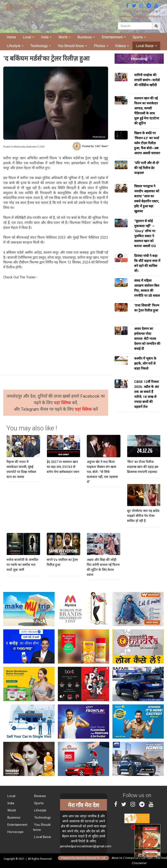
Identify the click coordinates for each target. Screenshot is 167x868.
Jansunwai (124, 17)
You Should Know (72, 46)
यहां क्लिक (63, 403)
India (46, 37)
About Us (117, 858)
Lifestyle (15, 46)
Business (86, 37)
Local (28, 37)
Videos (122, 46)
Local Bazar (146, 46)
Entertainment (114, 37)
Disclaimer (140, 863)
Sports (139, 37)
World (64, 37)
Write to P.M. (131, 12)
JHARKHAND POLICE (147, 17)
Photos (101, 46)
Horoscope (15, 832)
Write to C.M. (150, 12)
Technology (41, 46)
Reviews (40, 796)
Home (11, 37)
